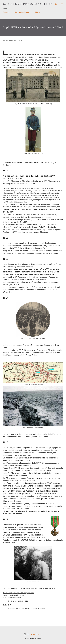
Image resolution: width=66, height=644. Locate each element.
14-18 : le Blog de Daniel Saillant (27, 4)
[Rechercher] (56, 4)
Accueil (6, 12)
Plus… (37, 12)
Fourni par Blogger (33, 634)
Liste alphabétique (22, 12)
